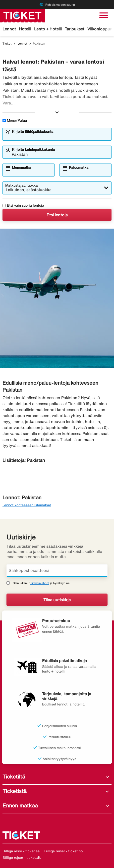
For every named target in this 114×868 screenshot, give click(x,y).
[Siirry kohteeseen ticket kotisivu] (22, 15)
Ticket (7, 43)
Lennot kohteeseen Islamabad (27, 505)
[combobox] (60, 136)
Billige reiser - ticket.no (63, 851)
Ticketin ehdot (40, 583)
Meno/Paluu (15, 120)
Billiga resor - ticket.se (21, 851)
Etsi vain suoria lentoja (23, 205)
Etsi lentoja (57, 215)
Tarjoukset (75, 29)
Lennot (9, 29)
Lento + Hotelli (48, 29)
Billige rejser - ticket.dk (22, 858)
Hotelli (25, 29)
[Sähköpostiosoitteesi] (57, 571)
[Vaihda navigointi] (104, 15)
